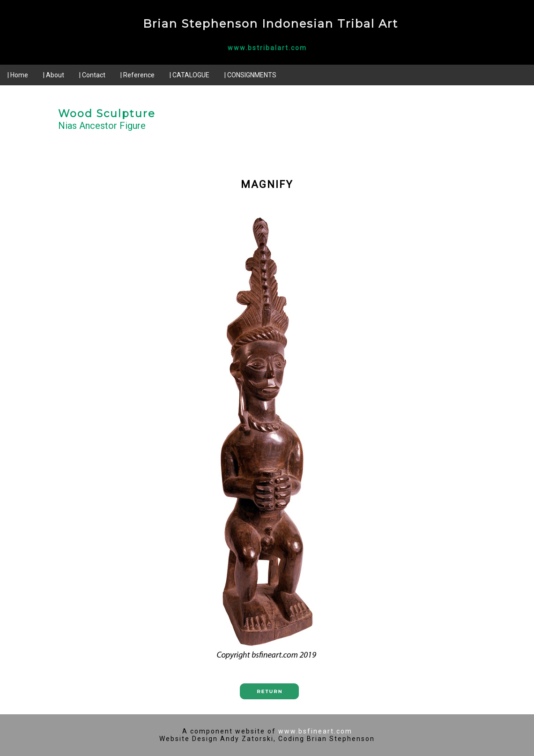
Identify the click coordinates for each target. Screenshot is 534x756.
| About (54, 75)
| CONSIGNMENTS (250, 75)
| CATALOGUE (189, 75)
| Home (18, 75)
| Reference (137, 75)
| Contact (92, 75)
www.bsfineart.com (315, 731)
